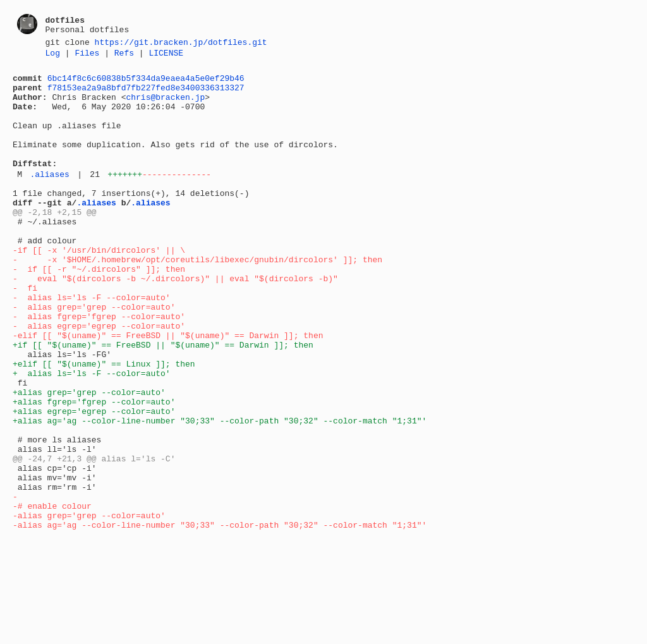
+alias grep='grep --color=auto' (89, 458)
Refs (124, 56)
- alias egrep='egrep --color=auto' (99, 379)
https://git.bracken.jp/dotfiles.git (181, 44)
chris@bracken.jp (165, 106)
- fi (25, 333)
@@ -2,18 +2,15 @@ (55, 242)
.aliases (49, 198)
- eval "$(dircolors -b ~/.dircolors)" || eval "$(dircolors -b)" (175, 322)
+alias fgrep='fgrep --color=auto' (94, 470)
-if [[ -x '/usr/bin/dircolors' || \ (99, 288)
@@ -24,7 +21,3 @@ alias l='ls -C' (94, 538)
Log (53, 56)
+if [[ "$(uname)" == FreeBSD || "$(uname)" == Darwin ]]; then (163, 401)
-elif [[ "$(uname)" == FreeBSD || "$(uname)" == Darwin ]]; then (168, 390)
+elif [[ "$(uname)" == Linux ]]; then (104, 424)
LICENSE (166, 56)
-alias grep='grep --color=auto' (89, 606)
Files (87, 56)
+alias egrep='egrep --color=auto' (94, 481)
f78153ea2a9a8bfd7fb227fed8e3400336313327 (146, 95)
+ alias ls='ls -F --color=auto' (92, 435)
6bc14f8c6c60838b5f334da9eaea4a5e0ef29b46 (146, 83)
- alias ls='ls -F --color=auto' (92, 344)
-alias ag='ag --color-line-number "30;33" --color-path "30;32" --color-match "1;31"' (220, 617)
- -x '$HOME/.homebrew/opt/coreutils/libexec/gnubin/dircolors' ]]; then (197, 299)
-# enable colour (52, 595)
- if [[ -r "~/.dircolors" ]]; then (99, 310)
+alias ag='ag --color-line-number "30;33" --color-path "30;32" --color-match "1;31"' (220, 492)
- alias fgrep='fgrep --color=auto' (99, 367)
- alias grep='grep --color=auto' (94, 356)
